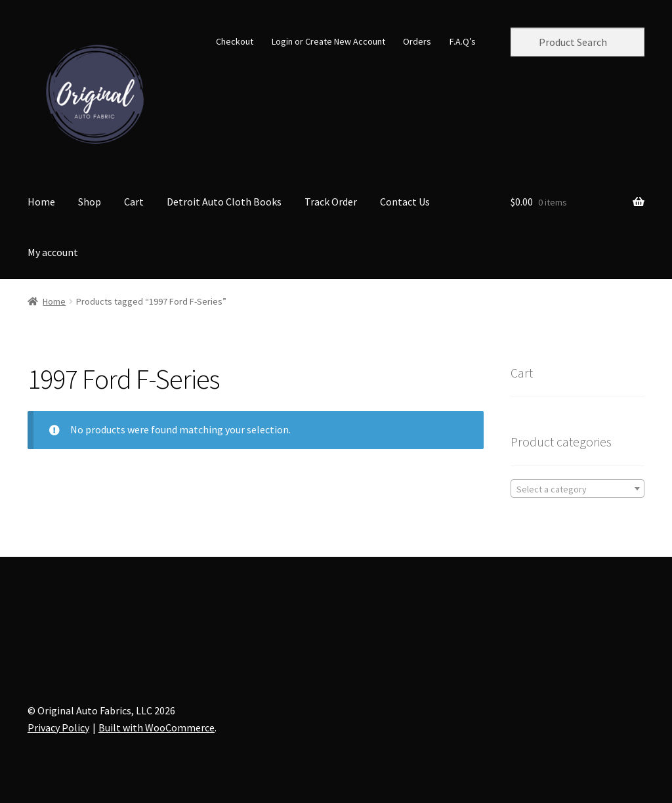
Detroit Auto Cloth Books (224, 202)
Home (41, 202)
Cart (134, 202)
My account (53, 252)
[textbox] (577, 489)
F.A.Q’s (463, 41)
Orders (417, 41)
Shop (90, 202)
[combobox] (577, 488)
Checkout (235, 41)
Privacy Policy (58, 727)
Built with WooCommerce (157, 727)
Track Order (331, 202)
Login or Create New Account (328, 41)
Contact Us (405, 202)
